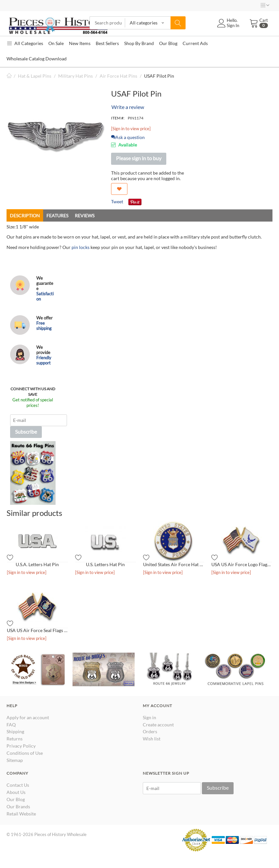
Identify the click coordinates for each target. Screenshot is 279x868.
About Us (16, 792)
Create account (158, 725)
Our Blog (16, 799)
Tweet (117, 201)
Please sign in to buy (139, 158)
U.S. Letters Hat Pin (105, 564)
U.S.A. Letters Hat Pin (37, 564)
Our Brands (18, 806)
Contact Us (18, 785)
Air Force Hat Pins (118, 76)
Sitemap (15, 760)
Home (9, 76)
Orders (150, 731)
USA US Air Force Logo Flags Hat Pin (242, 564)
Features (57, 216)
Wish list (152, 739)
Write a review (128, 107)
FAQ (11, 725)
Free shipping (44, 326)
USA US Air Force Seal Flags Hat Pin (37, 630)
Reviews (85, 216)
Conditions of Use (25, 753)
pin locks (81, 247)
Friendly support (44, 360)
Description (25, 216)
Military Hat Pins (75, 76)
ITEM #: (118, 118)
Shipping (15, 731)
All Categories (25, 43)
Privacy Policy (21, 746)
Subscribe (26, 432)
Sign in (149, 717)
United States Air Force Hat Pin (174, 564)
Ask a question (128, 137)
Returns (15, 739)
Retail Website (21, 814)
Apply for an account (28, 717)
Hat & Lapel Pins (35, 76)
